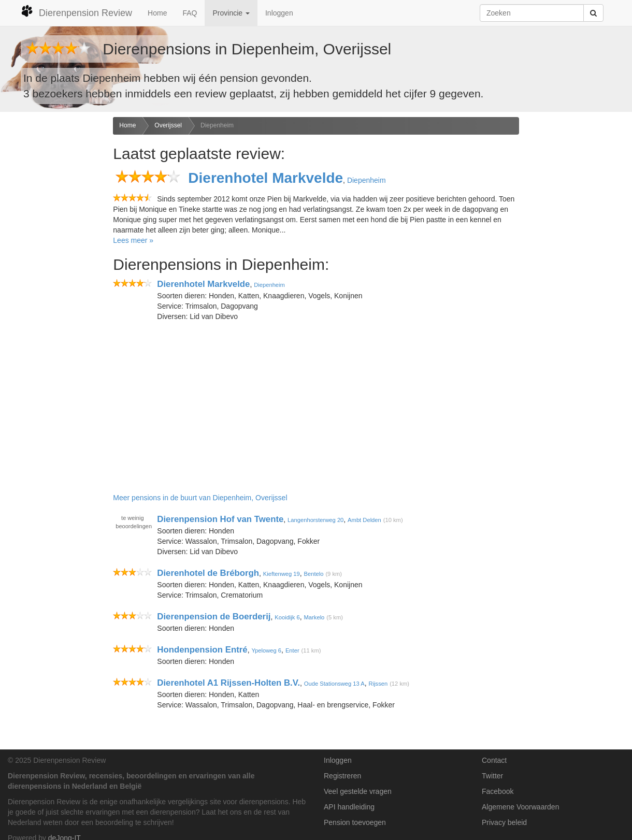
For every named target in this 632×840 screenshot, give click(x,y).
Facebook (498, 791)
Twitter (492, 776)
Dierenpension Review (76, 11)
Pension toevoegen (355, 822)
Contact (494, 760)
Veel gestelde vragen (358, 791)
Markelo (314, 617)
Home (157, 13)
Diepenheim (217, 125)
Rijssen (378, 684)
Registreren (342, 776)
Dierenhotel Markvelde (265, 178)
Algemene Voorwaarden (520, 807)
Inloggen (279, 13)
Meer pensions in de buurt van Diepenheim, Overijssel (200, 498)
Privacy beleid (504, 822)
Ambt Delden (364, 520)
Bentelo (314, 574)
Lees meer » (133, 240)
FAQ (190, 13)
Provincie (231, 13)
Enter (292, 650)
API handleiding (349, 807)
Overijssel (168, 125)
